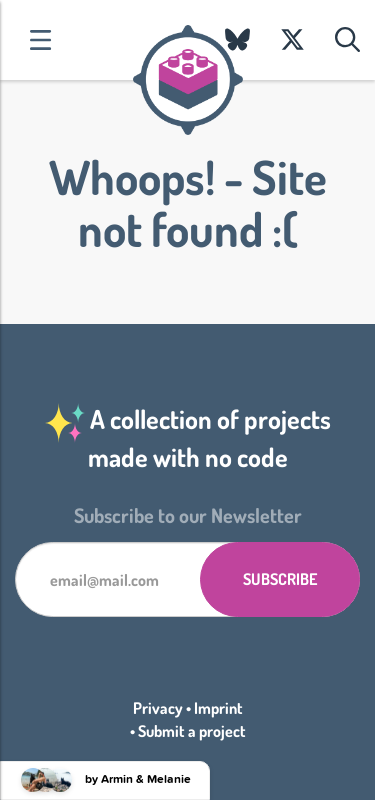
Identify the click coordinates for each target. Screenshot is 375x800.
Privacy (158, 708)
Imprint (218, 708)
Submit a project (192, 731)
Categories (40, 40)
